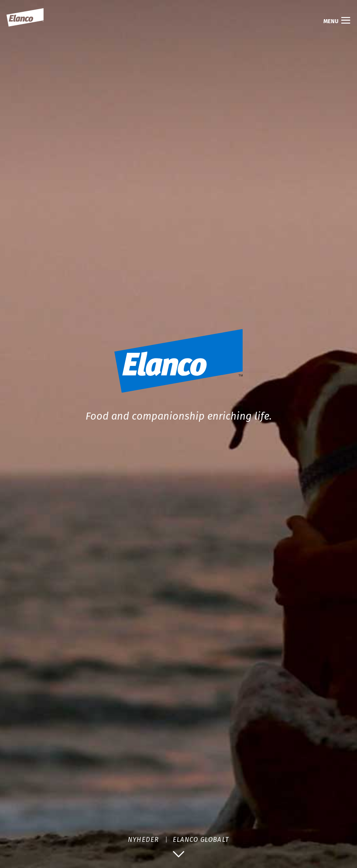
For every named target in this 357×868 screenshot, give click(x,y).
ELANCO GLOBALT (201, 839)
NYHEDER (143, 839)
